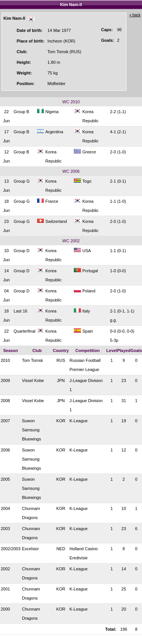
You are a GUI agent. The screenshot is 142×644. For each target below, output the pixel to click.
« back (135, 15)
